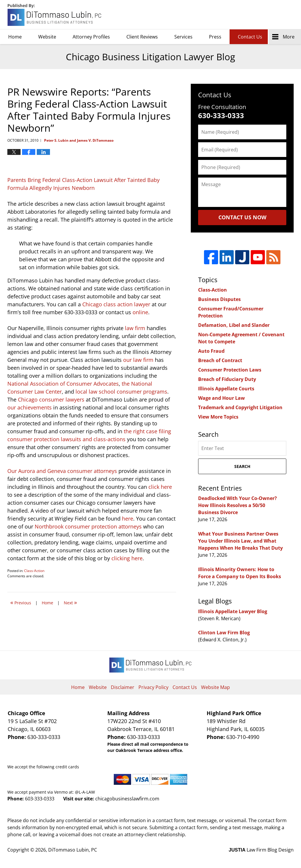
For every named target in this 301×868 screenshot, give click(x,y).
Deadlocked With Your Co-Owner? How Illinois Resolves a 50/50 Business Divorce (238, 505)
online (140, 312)
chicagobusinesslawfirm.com (127, 799)
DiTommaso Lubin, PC (267, 15)
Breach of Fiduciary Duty (227, 379)
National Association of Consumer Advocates (63, 384)
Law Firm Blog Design (261, 850)
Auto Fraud (211, 351)
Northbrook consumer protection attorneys (88, 526)
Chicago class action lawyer (116, 304)
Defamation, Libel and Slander (234, 325)
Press (215, 37)
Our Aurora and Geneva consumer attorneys (62, 471)
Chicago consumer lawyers (51, 399)
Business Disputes (219, 299)
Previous (21, 602)
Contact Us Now (242, 217)
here (128, 519)
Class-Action (34, 571)
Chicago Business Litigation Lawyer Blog (55, 15)
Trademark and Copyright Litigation (240, 407)
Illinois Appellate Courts (226, 389)
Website (47, 37)
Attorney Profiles (91, 37)
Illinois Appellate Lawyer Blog (233, 611)
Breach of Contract (220, 360)
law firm (135, 328)
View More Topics (218, 417)
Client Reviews (142, 37)
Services (183, 37)
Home (15, 37)
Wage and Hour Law (221, 398)
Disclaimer (123, 687)
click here (160, 487)
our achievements (30, 407)
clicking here (127, 558)
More (289, 37)
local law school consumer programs (121, 392)
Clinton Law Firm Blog (224, 633)
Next (70, 602)
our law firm (138, 360)
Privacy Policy (153, 687)
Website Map (215, 687)
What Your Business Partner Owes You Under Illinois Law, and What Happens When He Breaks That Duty (240, 541)
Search (242, 466)
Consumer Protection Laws (230, 370)
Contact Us (250, 37)
